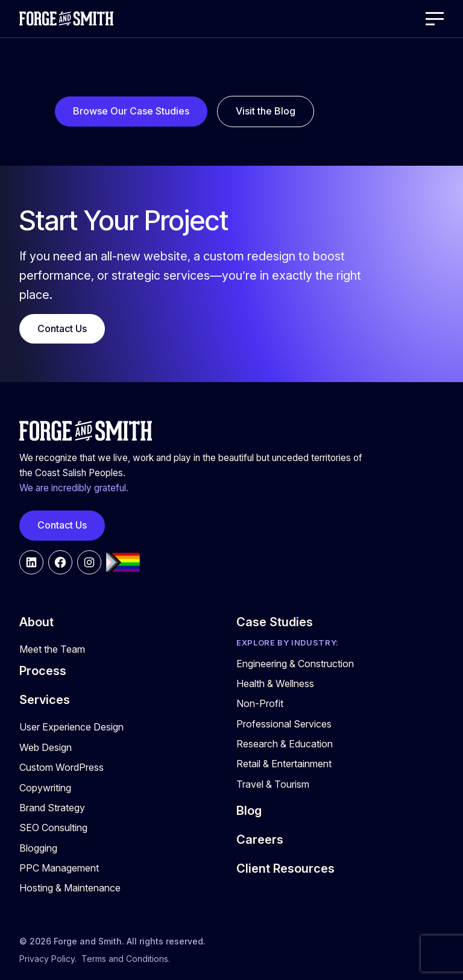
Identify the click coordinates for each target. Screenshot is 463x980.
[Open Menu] (435, 19)
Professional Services (284, 724)
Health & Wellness (275, 683)
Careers (260, 840)
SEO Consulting (53, 828)
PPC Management (59, 868)
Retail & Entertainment (284, 764)
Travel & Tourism (273, 784)
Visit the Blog (266, 111)
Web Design (46, 747)
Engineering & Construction (295, 664)
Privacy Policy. (48, 959)
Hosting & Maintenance (70, 888)
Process (43, 671)
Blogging (38, 848)
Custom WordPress (61, 767)
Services (45, 700)
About (36, 622)
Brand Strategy (52, 808)
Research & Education (285, 744)
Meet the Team (52, 649)
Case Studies (275, 622)
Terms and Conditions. (126, 959)
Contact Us (62, 328)
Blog (249, 811)
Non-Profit (260, 703)
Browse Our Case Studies (131, 111)
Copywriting (45, 788)
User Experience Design (71, 727)
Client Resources (285, 868)
